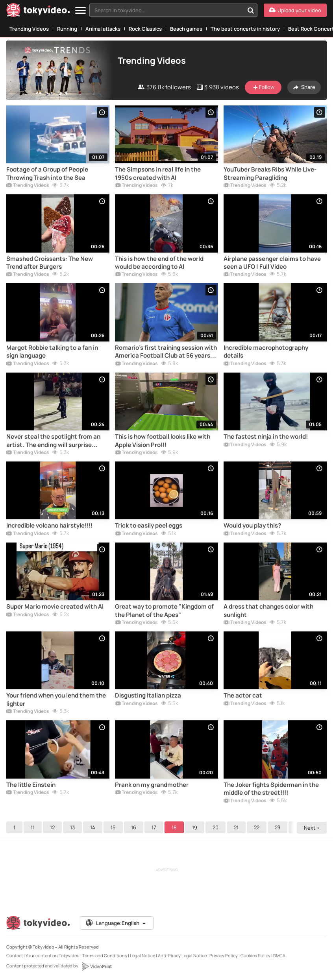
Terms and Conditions (105, 955)
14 (93, 827)
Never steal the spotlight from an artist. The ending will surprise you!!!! (53, 441)
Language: (116, 923)
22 (257, 827)
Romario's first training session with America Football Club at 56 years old (166, 352)
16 (134, 827)
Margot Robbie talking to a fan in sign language (52, 352)
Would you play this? (252, 526)
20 (216, 827)
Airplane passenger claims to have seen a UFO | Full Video (272, 263)
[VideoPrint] (96, 966)
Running (67, 29)
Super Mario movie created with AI (55, 607)
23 (277, 827)
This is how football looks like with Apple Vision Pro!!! (163, 441)
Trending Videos (29, 29)
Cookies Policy (255, 955)
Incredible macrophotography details (266, 352)
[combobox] (173, 10)
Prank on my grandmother (152, 785)
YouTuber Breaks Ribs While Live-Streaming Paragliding (270, 173)
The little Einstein (31, 785)
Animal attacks (103, 29)
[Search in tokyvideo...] (251, 10)
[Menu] (80, 11)
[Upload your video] (295, 10)
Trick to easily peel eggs (149, 526)
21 (236, 827)
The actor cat (243, 696)
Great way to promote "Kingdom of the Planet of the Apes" (164, 611)
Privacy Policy (224, 955)
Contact (15, 955)
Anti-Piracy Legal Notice (182, 955)
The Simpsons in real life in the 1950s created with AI (158, 173)
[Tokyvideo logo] (38, 12)
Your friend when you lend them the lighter (56, 699)
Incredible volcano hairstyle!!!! (49, 526)
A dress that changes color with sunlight (268, 611)
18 (174, 827)
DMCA (279, 955)
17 (154, 827)
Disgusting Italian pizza (148, 696)
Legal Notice (142, 955)
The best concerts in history (245, 29)
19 (195, 827)
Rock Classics (145, 29)
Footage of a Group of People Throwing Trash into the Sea (47, 173)
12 (52, 827)
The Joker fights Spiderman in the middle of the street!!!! (271, 789)
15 (113, 827)
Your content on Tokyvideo (53, 955)
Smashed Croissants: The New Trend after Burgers (50, 263)
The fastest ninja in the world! (266, 437)
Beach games (186, 29)
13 (72, 827)
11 (33, 827)
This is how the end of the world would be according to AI (159, 263)
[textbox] (167, 10)
